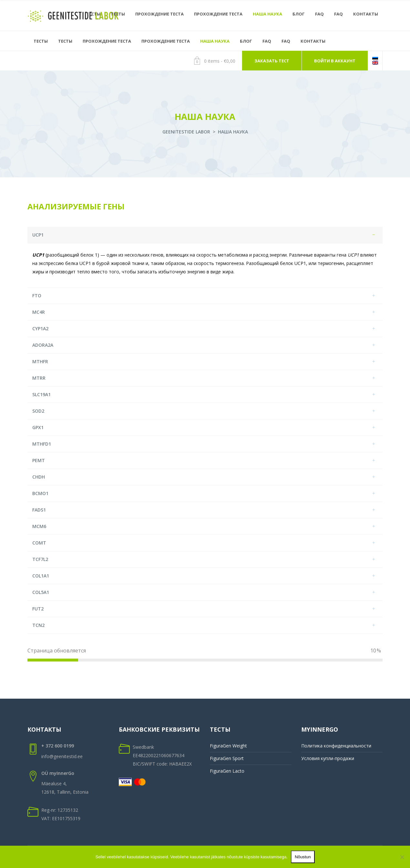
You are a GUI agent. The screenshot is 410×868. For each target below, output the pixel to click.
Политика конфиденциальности (336, 746)
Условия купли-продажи (328, 758)
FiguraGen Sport (227, 758)
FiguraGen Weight (228, 746)
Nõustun (303, 857)
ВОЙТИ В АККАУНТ (335, 61)
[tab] (205, 235)
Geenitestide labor (186, 132)
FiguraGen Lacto (227, 771)
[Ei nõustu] (402, 857)
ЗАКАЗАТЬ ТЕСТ (272, 61)
